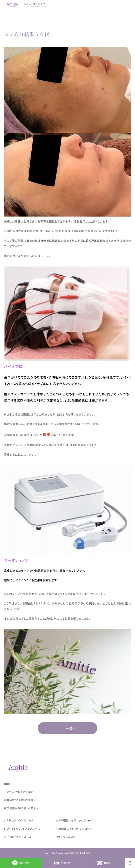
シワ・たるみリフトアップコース (22, 829)
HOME (8, 784)
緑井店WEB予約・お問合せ (20, 800)
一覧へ (72, 728)
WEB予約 (65, 863)
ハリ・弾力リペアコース (18, 837)
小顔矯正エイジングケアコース (74, 829)
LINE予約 (24, 863)
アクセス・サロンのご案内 (19, 792)
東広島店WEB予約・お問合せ (21, 808)
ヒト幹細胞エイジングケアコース (75, 820)
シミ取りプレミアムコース (19, 820)
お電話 (107, 863)
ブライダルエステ (66, 837)
